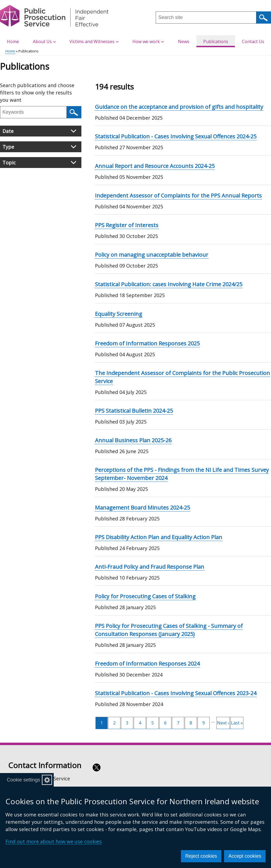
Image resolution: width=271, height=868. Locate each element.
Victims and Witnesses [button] (94, 42)
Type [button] (39, 147)
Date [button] (39, 131)
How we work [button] (148, 42)
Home (13, 42)
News (184, 42)
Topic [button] (39, 163)
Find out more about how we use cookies (54, 841)
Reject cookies (201, 856)
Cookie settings (23, 780)
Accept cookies (245, 856)
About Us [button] (44, 42)
